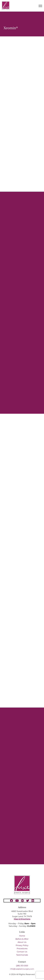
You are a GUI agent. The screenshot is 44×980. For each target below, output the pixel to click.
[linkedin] (33, 901)
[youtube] (17, 901)
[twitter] (28, 901)
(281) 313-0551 (22, 966)
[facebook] (12, 901)
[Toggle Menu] (40, 6)
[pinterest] (22, 901)
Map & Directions (22, 919)
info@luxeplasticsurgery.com (22, 969)
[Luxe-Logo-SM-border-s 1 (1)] (22, 876)
